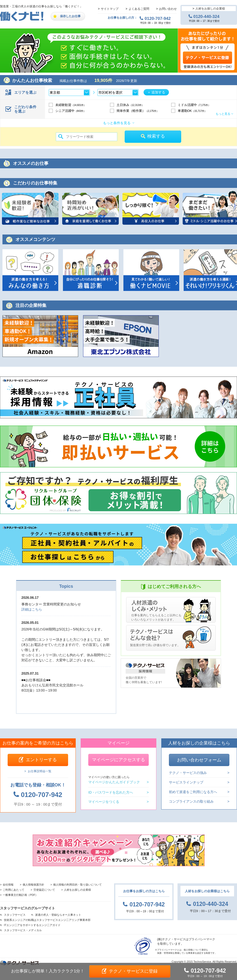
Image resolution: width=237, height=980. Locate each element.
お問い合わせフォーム (199, 760)
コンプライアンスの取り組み (191, 801)
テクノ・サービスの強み (188, 773)
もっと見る (223, 114)
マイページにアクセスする (118, 760)
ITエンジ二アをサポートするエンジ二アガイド (32, 925)
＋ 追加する (156, 92)
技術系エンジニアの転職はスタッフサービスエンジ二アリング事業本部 (47, 920)
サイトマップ (110, 9)
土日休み (130, 105)
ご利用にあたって (14, 890)
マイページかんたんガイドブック (114, 780)
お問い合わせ (168, 9)
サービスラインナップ (186, 782)
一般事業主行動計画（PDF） (20, 895)
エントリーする (41, 760)
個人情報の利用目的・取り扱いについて (77, 885)
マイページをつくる (104, 802)
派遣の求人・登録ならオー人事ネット (58, 915)
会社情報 (8, 885)
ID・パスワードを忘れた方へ (111, 792)
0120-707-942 (158, 18)
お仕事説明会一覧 (40, 771)
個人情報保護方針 (33, 885)
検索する (156, 136)
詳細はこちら (32, 609)
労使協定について (44, 890)
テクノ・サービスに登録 (133, 971)
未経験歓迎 (71, 105)
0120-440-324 (207, 16)
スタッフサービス (15, 915)
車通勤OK (192, 111)
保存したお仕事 (70, 16)
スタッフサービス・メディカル (23, 930)
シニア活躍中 (71, 111)
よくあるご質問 (139, 9)
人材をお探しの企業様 (210, 9)
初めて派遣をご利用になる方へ (193, 792)
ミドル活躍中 (194, 105)
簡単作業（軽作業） (138, 111)
